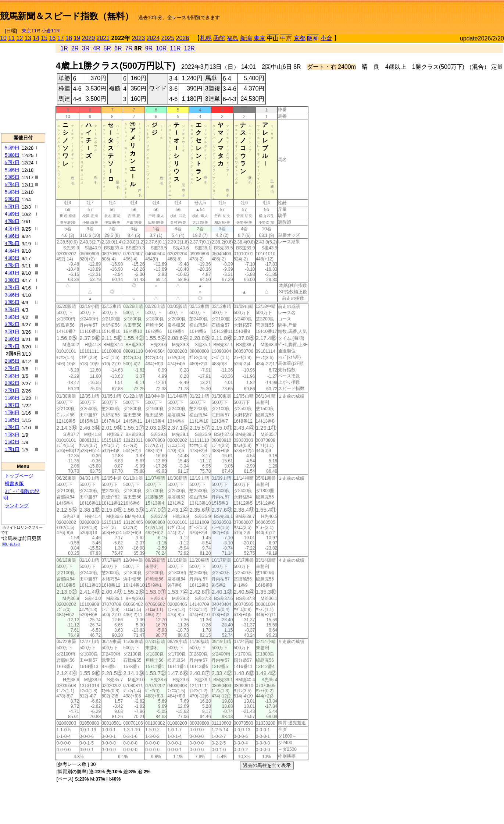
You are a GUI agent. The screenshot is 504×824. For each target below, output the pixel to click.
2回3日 (12, 376)
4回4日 (12, 251)
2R (75, 48)
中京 (286, 38)
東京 (260, 38)
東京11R (31, 31)
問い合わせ (11, 544)
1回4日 (12, 427)
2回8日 (12, 339)
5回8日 (12, 155)
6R (118, 48)
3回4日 (12, 310)
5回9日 (12, 148)
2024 (153, 38)
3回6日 (12, 295)
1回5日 (12, 420)
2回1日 (12, 390)
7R (129, 48)
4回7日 (12, 229)
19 (77, 38)
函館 (219, 38)
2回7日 (12, 346)
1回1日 (12, 449)
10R (161, 48)
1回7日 (12, 405)
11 (11, 38)
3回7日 (12, 287)
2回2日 (12, 383)
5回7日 (12, 162)
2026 (183, 38)
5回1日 (12, 207)
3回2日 (12, 324)
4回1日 (12, 273)
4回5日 (12, 243)
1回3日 (12, 435)
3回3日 (12, 317)
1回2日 (12, 442)
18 (69, 38)
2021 (103, 38)
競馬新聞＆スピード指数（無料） (67, 16)
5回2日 (12, 199)
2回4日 (12, 368)
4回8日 (12, 221)
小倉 (326, 38)
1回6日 (12, 413)
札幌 (206, 38)
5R (107, 48)
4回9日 (12, 214)
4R (96, 48)
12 (20, 38)
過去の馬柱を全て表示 (267, 765)
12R (190, 48)
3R (86, 48)
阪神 (313, 38)
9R (149, 48)
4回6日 (12, 236)
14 (36, 38)
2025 (168, 38)
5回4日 (12, 184)
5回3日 (12, 192)
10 (3, 38)
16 (53, 38)
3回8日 (12, 280)
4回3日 (12, 258)
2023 (139, 38)
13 (28, 38)
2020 (89, 38)
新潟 (246, 38)
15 (44, 38)
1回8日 (12, 398)
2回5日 (12, 361)
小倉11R (51, 31)
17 (61, 38)
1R (64, 48)
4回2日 (12, 265)
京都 (300, 38)
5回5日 (12, 177)
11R (175, 48)
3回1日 (12, 332)
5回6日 (12, 170)
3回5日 (12, 302)
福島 (233, 38)
